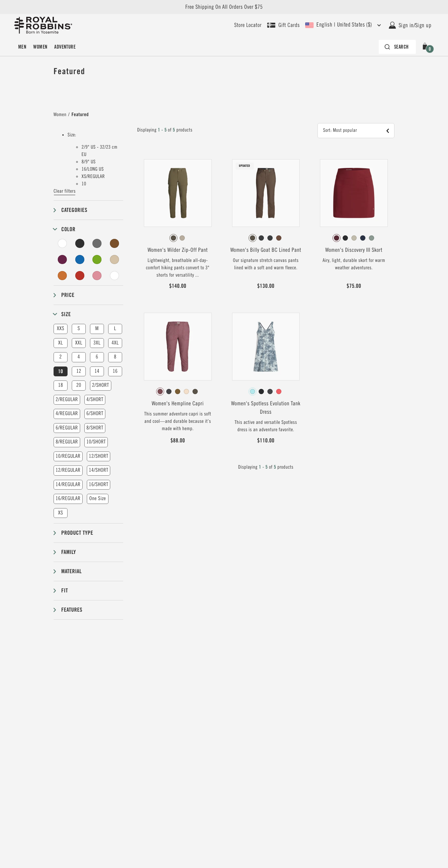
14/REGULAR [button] (68, 485)
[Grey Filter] (97, 243)
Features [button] (72, 610)
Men (22, 47)
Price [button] (68, 295)
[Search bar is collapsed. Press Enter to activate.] (397, 47)
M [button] (97, 329)
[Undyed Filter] (114, 276)
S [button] (79, 329)
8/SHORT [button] (95, 428)
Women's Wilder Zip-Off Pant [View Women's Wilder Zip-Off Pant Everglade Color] (178, 250)
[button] (426, 47)
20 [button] (79, 385)
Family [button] (69, 552)
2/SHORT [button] (101, 385)
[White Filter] (62, 243)
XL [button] (60, 343)
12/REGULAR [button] (68, 470)
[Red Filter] (80, 276)
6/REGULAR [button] (67, 428)
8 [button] (115, 357)
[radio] (173, 238)
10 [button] (61, 371)
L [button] (115, 329)
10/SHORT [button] (96, 442)
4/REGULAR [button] (67, 414)
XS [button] (61, 513)
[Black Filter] (80, 243)
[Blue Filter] (80, 259)
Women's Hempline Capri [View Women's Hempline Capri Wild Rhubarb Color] (177, 404)
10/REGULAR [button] (68, 456)
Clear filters (65, 191)
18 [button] (61, 385)
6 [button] (97, 357)
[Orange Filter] (62, 276)
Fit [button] (65, 590)
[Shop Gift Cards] (283, 25)
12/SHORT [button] (99, 456)
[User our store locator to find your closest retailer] (248, 25)
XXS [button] (60, 329)
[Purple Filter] (62, 259)
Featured (80, 115)
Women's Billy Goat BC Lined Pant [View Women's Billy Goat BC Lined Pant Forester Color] (266, 250)
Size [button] (66, 314)
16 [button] (115, 371)
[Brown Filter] (114, 243)
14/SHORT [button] (99, 470)
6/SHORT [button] (95, 414)
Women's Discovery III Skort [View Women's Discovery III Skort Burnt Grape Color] (354, 250)
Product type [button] (77, 533)
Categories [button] (74, 210)
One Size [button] (98, 499)
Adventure (65, 47)
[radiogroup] (178, 238)
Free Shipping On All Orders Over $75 (224, 7)
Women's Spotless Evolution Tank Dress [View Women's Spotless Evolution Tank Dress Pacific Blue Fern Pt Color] (266, 408)
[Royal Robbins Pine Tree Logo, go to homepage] (43, 25)
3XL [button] (97, 343)
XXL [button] (79, 343)
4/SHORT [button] (95, 400)
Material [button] (71, 571)
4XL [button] (115, 343)
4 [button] (79, 357)
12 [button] (79, 371)
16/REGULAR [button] (68, 499)
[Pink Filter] (97, 276)
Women (40, 47)
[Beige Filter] (114, 259)
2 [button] (60, 357)
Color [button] (68, 229)
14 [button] (97, 371)
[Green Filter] (97, 259)
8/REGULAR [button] (67, 442)
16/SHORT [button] (99, 485)
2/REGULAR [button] (67, 400)
